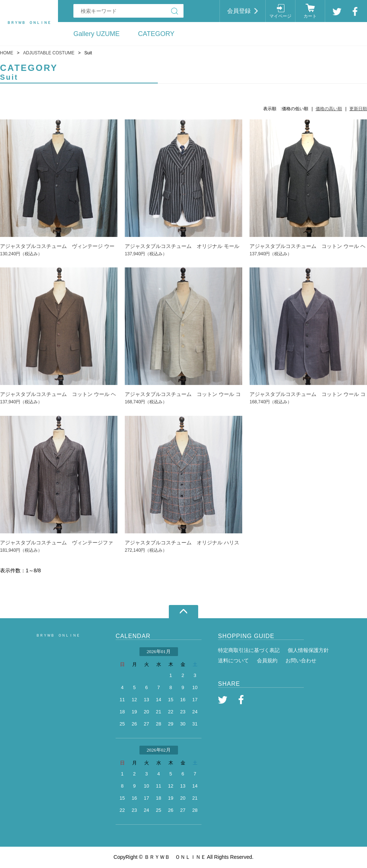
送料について (233, 660)
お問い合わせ (301, 660)
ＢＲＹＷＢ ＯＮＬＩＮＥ (58, 635)
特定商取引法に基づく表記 (249, 650)
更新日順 (358, 109)
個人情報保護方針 (308, 650)
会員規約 (267, 660)
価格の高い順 (329, 109)
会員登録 (239, 11)
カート (310, 16)
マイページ (280, 16)
